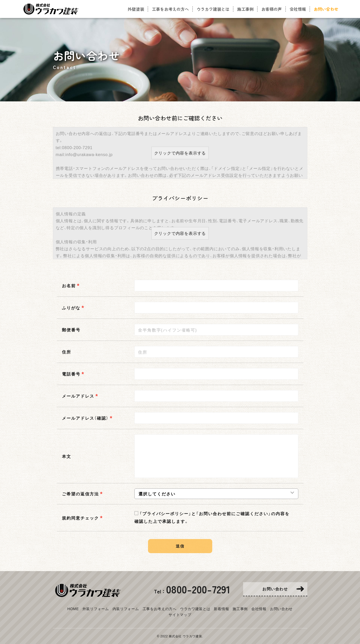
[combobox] (216, 396)
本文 (67, 456)
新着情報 (221, 609)
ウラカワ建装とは (195, 609)
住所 (67, 352)
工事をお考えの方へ (160, 609)
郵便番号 (71, 330)
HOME (73, 609)
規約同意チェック (80, 518)
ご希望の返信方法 (80, 494)
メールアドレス (78, 396)
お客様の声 (272, 9)
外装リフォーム (96, 609)
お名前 (69, 285)
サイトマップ (180, 614)
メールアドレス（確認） (85, 418)
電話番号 (71, 374)
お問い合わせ (281, 609)
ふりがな (71, 307)
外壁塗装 (136, 9)
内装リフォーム (126, 609)
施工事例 (240, 609)
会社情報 (259, 609)
